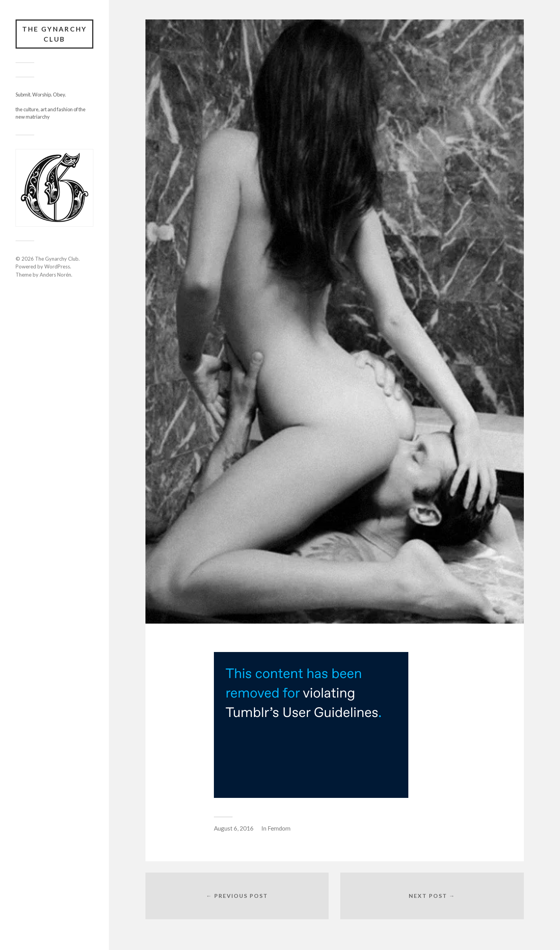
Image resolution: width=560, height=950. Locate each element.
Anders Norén (55, 275)
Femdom (279, 828)
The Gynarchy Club (55, 34)
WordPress (57, 266)
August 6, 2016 (234, 828)
